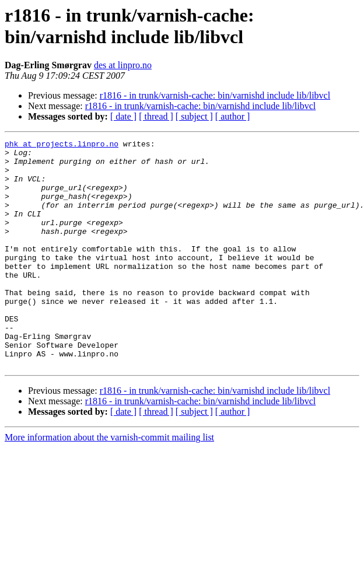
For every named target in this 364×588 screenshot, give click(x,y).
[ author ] (233, 116)
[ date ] (123, 116)
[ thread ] (156, 116)
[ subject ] (194, 116)
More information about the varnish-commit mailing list (109, 483)
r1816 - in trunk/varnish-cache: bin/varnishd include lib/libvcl (215, 95)
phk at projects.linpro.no (62, 145)
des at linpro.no (123, 65)
